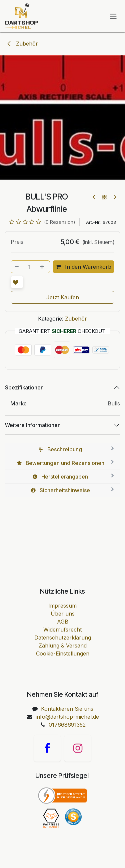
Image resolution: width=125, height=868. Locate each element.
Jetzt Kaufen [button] (63, 297)
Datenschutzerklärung (63, 638)
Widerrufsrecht (62, 630)
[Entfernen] (17, 267)
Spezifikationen (24, 387)
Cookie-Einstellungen (63, 653)
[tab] (62, 449)
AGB (63, 622)
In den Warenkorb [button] (83, 267)
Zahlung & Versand (63, 646)
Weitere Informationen (33, 425)
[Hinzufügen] (43, 267)
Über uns (63, 614)
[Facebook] (47, 748)
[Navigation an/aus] (113, 16)
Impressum (62, 606)
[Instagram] (78, 748)
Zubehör (22, 44)
